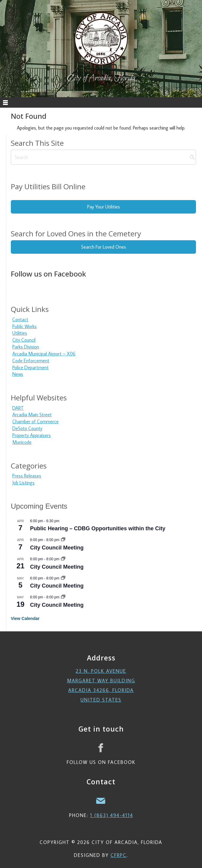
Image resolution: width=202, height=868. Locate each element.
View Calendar (25, 618)
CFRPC (119, 855)
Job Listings (23, 483)
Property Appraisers (32, 435)
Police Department (31, 367)
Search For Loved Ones (104, 247)
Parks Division (26, 347)
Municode (22, 442)
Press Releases (27, 476)
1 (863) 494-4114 (112, 815)
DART (18, 408)
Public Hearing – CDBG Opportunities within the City (98, 528)
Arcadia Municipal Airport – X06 (44, 354)
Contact (20, 319)
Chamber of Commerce (35, 421)
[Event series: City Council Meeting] (63, 540)
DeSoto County (27, 428)
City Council (24, 340)
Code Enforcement (31, 361)
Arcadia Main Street (32, 415)
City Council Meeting (57, 548)
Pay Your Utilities (104, 207)
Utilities (20, 333)
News (18, 374)
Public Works (24, 326)
